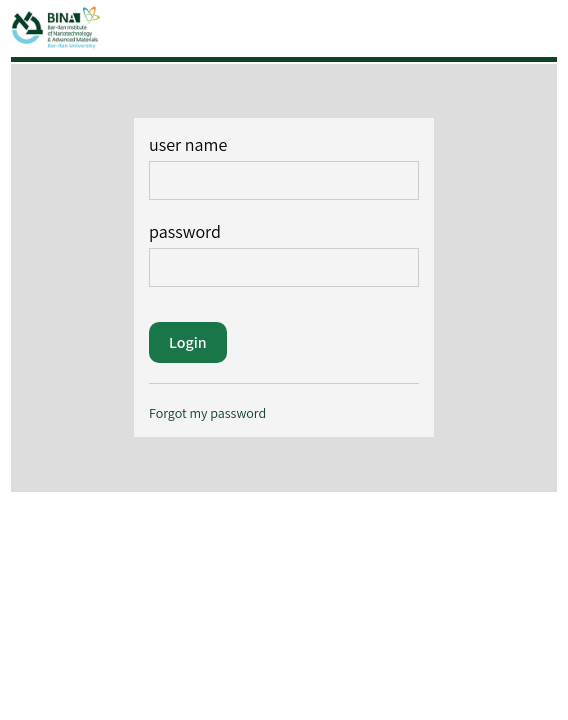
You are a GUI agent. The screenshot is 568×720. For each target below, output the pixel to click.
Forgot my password (207, 413)
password (284, 253)
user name (284, 166)
